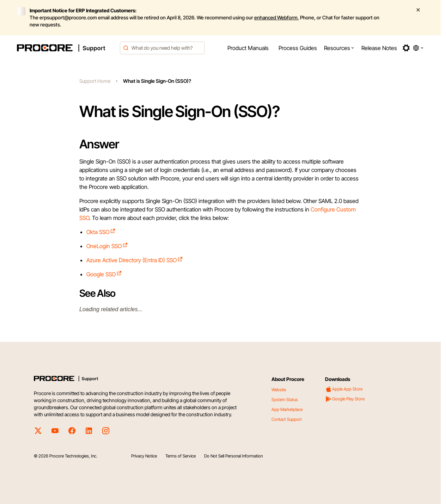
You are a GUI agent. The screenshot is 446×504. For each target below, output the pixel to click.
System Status (285, 399)
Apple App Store (344, 389)
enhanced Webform (276, 17)
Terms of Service (181, 456)
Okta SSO (101, 232)
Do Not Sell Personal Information (233, 456)
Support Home (95, 81)
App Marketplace (287, 409)
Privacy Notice (144, 456)
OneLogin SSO (107, 246)
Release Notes (379, 48)
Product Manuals (248, 48)
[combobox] (162, 48)
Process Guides (298, 48)
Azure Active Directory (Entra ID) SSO (135, 260)
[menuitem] (248, 48)
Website (279, 390)
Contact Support (287, 419)
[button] (339, 48)
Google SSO (104, 274)
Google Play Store (345, 399)
